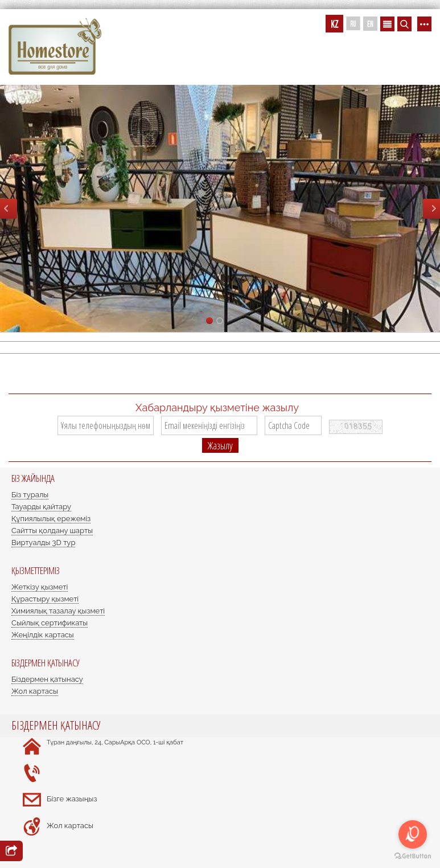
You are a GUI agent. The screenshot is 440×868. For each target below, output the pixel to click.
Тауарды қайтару (41, 507)
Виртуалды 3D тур (43, 542)
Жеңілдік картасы (43, 635)
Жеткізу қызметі (40, 587)
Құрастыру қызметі (45, 599)
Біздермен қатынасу (47, 679)
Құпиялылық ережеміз (51, 519)
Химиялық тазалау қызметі (58, 611)
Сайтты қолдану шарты (52, 531)
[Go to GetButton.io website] (413, 856)
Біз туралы (30, 495)
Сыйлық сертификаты (50, 623)
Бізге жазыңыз (72, 799)
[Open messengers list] (413, 834)
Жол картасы (35, 691)
